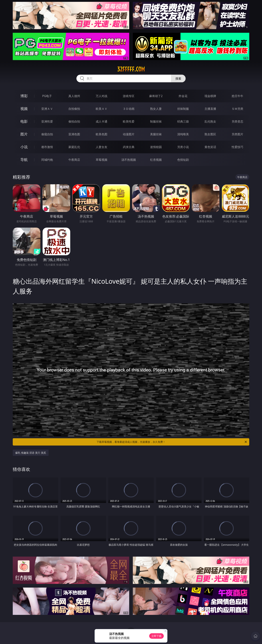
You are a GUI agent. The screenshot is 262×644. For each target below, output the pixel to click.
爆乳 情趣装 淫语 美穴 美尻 (31, 453)
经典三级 (183, 121)
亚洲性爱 (47, 121)
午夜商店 (74, 160)
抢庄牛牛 (237, 96)
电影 (24, 121)
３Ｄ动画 (129, 109)
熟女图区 (210, 134)
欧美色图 (102, 134)
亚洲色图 (74, 134)
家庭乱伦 (74, 147)
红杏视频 (156, 160)
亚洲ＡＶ (47, 109)
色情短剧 (183, 160)
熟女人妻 (156, 109)
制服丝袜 (156, 121)
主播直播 (210, 109)
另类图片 (237, 134)
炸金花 (183, 96)
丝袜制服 (183, 109)
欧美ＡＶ (102, 109)
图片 (24, 134)
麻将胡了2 (156, 96)
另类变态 (237, 121)
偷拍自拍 (74, 121)
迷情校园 (156, 147)
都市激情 (47, 147)
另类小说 (183, 147)
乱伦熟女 (210, 121)
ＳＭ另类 (237, 109)
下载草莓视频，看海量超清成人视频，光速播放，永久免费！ (172, 442)
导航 (24, 160)
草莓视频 (102, 160)
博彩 (24, 96)
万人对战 (102, 96)
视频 (24, 109)
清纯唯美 (183, 134)
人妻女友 (102, 147)
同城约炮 (47, 160)
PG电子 (47, 96)
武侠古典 (129, 147)
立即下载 (156, 636)
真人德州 (74, 96)
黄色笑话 (210, 147)
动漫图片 (129, 134)
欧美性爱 (129, 121)
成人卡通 (102, 121)
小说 (24, 147)
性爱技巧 (237, 147)
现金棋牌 (210, 96)
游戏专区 (129, 96)
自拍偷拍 (74, 109)
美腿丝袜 (156, 134)
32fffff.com (131, 69)
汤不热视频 (129, 160)
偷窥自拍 (47, 134)
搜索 (178, 78)
